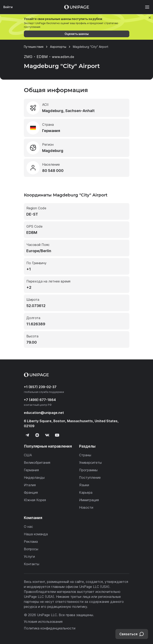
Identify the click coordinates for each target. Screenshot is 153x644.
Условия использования (43, 622)
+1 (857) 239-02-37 (40, 387)
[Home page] (77, 7)
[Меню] (145, 7)
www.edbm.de (63, 57)
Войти (8, 7)
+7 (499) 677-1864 (40, 400)
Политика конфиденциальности (50, 628)
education (44, 413)
